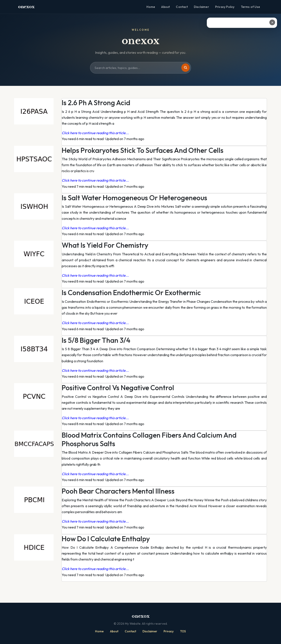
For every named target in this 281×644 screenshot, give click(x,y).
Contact (182, 7)
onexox (26, 7)
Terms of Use (250, 7)
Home (151, 7)
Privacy (169, 631)
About (165, 7)
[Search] (186, 68)
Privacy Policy (225, 7)
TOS (183, 631)
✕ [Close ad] (272, 22)
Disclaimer (201, 7)
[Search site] (140, 68)
